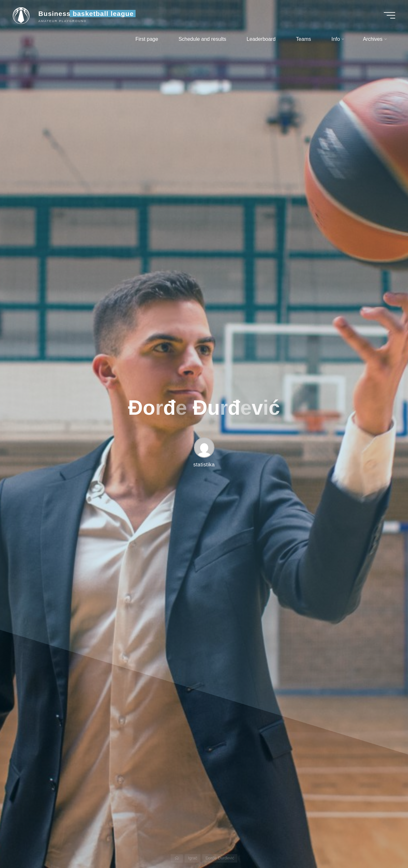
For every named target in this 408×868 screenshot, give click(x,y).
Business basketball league (86, 14)
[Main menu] (389, 15)
